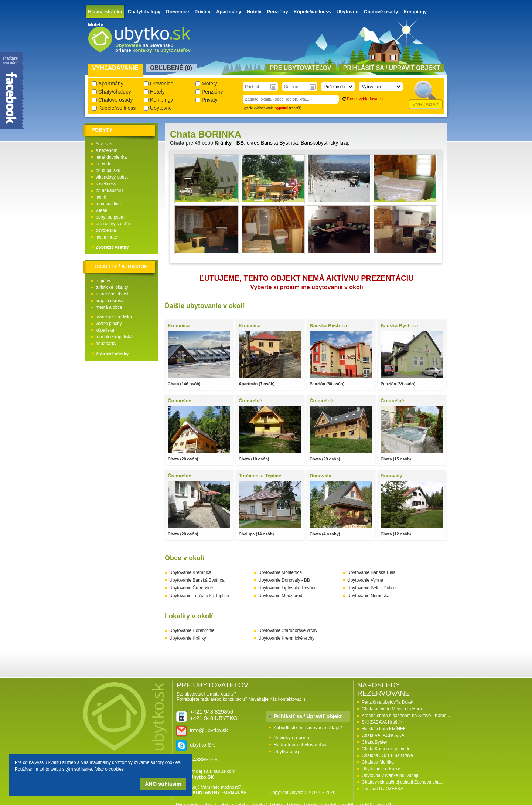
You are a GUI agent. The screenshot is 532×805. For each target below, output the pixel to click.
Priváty (203, 12)
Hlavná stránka (105, 12)
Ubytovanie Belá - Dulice (371, 588)
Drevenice (177, 12)
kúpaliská (105, 330)
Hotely (254, 12)
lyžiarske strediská (114, 317)
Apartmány (229, 12)
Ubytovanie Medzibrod (280, 596)
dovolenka (106, 230)
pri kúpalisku (108, 170)
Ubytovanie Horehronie (192, 630)
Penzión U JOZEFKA (383, 789)
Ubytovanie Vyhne (365, 580)
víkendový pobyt (112, 177)
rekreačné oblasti (112, 294)
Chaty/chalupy (144, 12)
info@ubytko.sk (209, 730)
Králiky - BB (229, 143)
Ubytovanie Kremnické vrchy (286, 638)
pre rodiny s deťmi (114, 224)
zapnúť (295, 108)
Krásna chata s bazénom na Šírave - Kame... (406, 716)
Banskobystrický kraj (324, 143)
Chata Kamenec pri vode (386, 749)
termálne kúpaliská (114, 337)
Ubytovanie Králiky (187, 638)
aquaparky (106, 344)
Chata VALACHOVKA (383, 735)
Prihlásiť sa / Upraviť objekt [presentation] (392, 68)
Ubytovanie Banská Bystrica (197, 580)
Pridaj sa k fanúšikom (213, 774)
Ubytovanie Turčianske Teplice (199, 596)
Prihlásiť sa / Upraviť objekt (308, 716)
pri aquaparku (109, 190)
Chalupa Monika (378, 762)
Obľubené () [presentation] (171, 68)
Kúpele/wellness (312, 12)
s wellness (106, 184)
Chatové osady (381, 12)
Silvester (104, 144)
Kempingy (415, 12)
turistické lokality (112, 287)
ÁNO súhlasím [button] (163, 784)
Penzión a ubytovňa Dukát (388, 702)
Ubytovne (347, 12)
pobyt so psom (110, 217)
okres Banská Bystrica (272, 143)
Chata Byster (374, 742)
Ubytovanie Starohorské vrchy (288, 630)
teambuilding (108, 204)
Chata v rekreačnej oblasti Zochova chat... (403, 782)
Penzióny (278, 12)
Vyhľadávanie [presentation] (115, 68)
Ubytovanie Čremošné (191, 588)
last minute (106, 237)
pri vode (104, 164)
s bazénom (107, 150)
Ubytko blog (286, 752)
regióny (103, 281)
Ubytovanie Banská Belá (371, 572)
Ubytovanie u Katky (381, 769)
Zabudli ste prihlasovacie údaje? (308, 728)
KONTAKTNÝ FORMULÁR (219, 792)
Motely (96, 25)
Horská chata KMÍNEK (384, 729)
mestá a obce (109, 307)
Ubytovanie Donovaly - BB (284, 580)
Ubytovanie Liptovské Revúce (287, 588)
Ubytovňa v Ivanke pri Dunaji (390, 775)
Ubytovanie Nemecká (368, 596)
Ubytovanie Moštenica (280, 572)
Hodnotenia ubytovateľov (300, 745)
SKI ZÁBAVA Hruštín (382, 722)
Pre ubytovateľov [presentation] (301, 68)
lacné (101, 197)
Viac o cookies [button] (110, 769)
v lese (101, 210)
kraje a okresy (110, 301)
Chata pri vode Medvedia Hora (392, 709)
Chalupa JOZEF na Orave (387, 755)
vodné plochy (109, 324)
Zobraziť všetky (112, 247)
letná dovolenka (111, 157)
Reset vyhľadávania (365, 99)
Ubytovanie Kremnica (190, 572)
